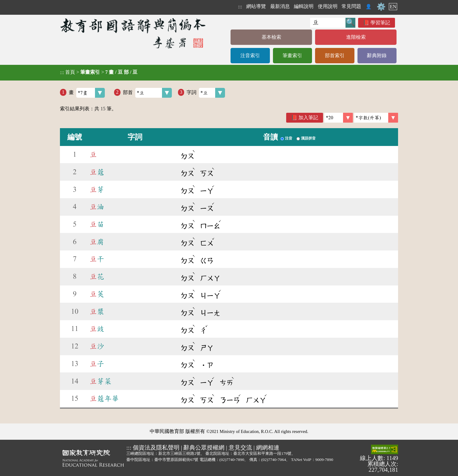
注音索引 (250, 55)
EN (393, 7)
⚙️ (381, 7)
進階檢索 (356, 37)
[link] (376, 118)
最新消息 (280, 6)
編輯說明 (304, 6)
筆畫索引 (292, 55)
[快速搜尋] (328, 23)
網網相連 (268, 448)
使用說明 (328, 6)
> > (99, 72)
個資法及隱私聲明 (156, 448)
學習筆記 (380, 23)
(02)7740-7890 (232, 460)
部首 (147, 93)
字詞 (206, 93)
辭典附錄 (377, 55)
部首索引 (335, 55)
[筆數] (339, 118)
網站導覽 (256, 6)
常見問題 (351, 6)
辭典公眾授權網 (204, 448)
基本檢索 (271, 37)
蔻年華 (104, 399)
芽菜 (101, 381)
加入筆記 (308, 118)
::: (240, 7)
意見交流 (240, 448)
